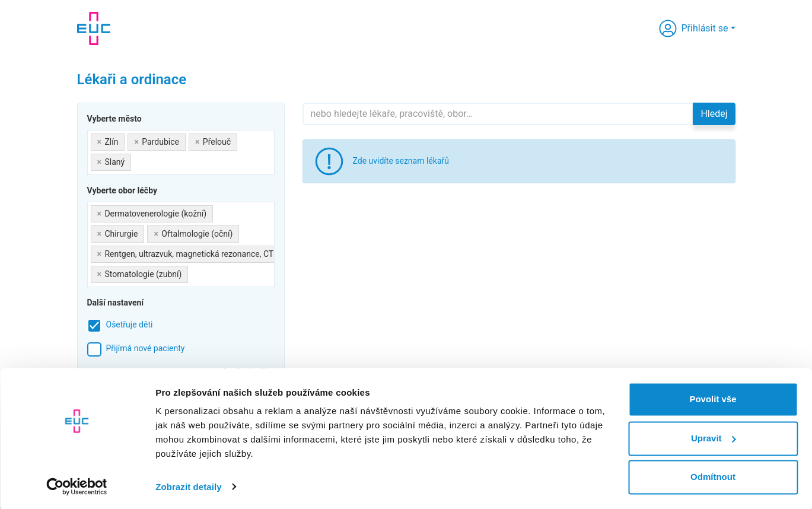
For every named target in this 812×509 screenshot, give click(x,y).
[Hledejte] (498, 114)
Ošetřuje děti (130, 325)
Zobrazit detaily (189, 486)
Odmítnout (713, 476)
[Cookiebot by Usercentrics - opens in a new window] (77, 486)
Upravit (714, 437)
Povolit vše (713, 398)
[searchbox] (137, 160)
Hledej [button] (714, 114)
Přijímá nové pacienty (146, 348)
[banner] (94, 28)
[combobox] (181, 152)
